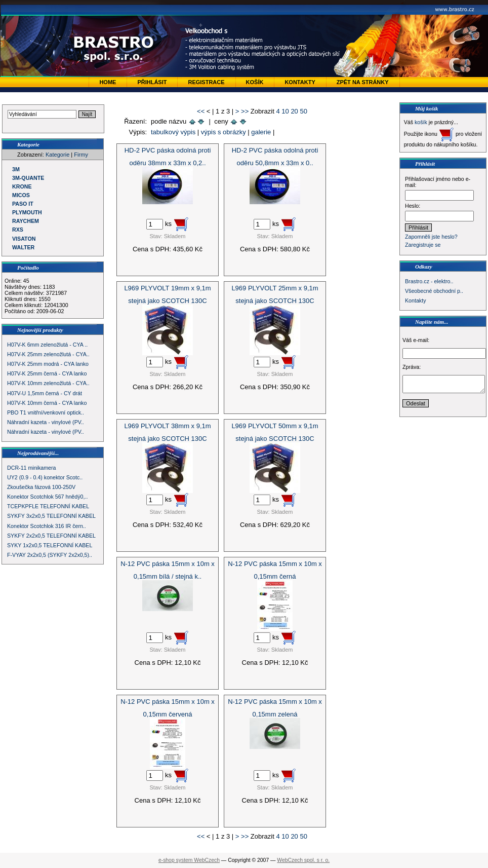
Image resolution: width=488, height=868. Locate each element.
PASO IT (23, 204)
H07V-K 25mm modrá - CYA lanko (48, 364)
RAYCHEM (26, 221)
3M (16, 169)
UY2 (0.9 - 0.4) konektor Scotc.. (45, 477)
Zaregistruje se (423, 245)
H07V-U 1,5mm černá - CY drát (45, 393)
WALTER (23, 247)
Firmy (81, 155)
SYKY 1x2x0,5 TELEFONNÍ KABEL (50, 545)
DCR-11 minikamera (32, 468)
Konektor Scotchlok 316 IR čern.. (47, 526)
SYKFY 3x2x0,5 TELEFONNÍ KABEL (51, 516)
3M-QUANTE (28, 178)
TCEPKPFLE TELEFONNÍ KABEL (48, 506)
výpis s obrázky (223, 132)
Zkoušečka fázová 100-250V (41, 487)
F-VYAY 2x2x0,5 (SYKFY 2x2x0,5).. (50, 555)
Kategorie (57, 155)
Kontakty (300, 82)
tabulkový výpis (173, 132)
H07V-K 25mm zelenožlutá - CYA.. (48, 354)
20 (294, 111)
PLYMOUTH (27, 212)
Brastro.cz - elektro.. (429, 281)
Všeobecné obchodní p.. (434, 291)
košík (421, 122)
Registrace (206, 82)
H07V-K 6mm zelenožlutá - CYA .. (47, 345)
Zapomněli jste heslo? (431, 237)
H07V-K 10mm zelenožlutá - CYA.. (48, 383)
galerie (261, 132)
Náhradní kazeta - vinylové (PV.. (46, 422)
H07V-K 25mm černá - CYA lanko (47, 373)
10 (285, 111)
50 (303, 111)
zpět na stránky (363, 82)
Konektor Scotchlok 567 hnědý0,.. (47, 497)
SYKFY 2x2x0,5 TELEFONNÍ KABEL (51, 536)
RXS (18, 230)
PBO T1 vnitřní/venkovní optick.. (46, 412)
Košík (255, 82)
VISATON (24, 239)
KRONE (22, 186)
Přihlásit (152, 82)
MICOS (21, 195)
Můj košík (427, 108)
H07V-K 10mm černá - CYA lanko (47, 403)
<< (201, 111)
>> (245, 111)
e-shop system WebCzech (189, 860)
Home (108, 82)
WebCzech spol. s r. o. (303, 860)
